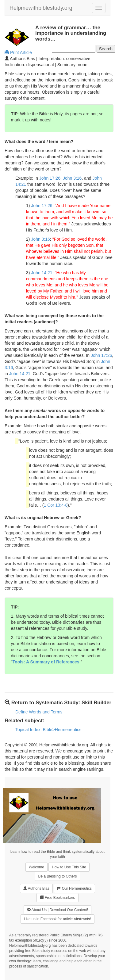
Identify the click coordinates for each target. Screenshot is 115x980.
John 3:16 (72, 178)
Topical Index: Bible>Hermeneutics (48, 730)
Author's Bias (36, 888)
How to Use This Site (69, 867)
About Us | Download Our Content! (57, 910)
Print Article (18, 52)
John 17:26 (50, 178)
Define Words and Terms (39, 712)
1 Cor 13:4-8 (56, 505)
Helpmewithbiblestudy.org (41, 8)
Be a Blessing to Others (57, 876)
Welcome (36, 867)
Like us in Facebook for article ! (57, 919)
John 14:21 (42, 273)
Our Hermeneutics (74, 888)
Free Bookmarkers (57, 897)
